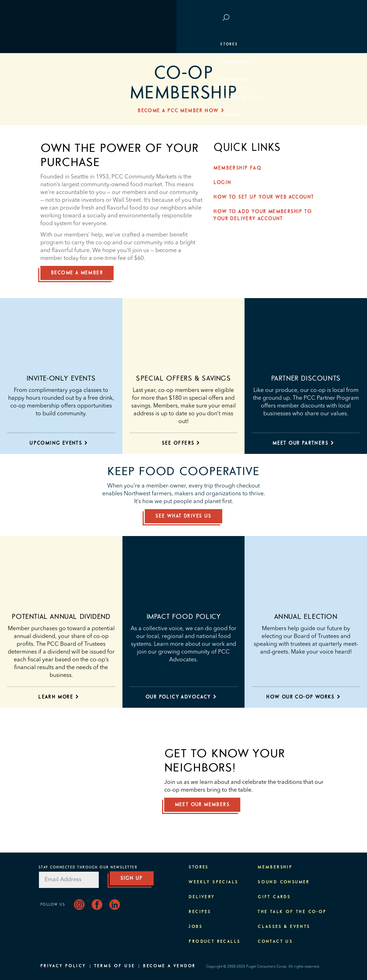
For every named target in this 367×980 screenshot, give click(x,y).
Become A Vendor (169, 966)
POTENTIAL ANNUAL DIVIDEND (61, 617)
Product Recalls (214, 942)
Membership (59, 80)
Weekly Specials (213, 882)
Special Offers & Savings (183, 378)
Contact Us (275, 942)
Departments (60, 62)
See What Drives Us (183, 516)
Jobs (196, 927)
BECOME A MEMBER (77, 273)
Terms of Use (115, 966)
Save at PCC (287, 18)
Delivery (202, 897)
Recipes (200, 912)
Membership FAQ (239, 168)
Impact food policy (184, 617)
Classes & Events (66, 97)
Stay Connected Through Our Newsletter (88, 867)
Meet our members (202, 805)
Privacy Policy (63, 966)
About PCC (57, 133)
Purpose (55, 115)
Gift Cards (274, 897)
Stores (53, 44)
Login (316, 18)
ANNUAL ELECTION (306, 617)
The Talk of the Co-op (292, 912)
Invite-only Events (61, 378)
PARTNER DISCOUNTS (306, 378)
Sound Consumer (284, 882)
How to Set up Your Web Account (266, 197)
